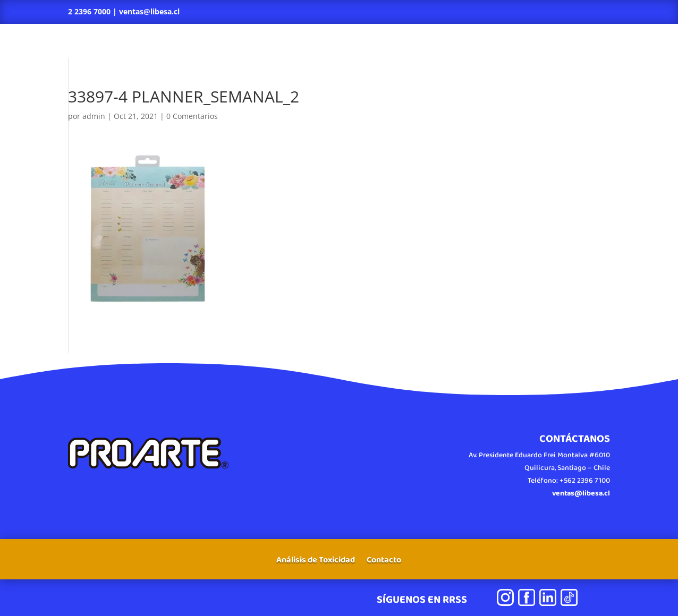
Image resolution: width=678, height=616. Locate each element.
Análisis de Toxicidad (316, 562)
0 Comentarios (192, 116)
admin (94, 116)
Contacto (384, 562)
